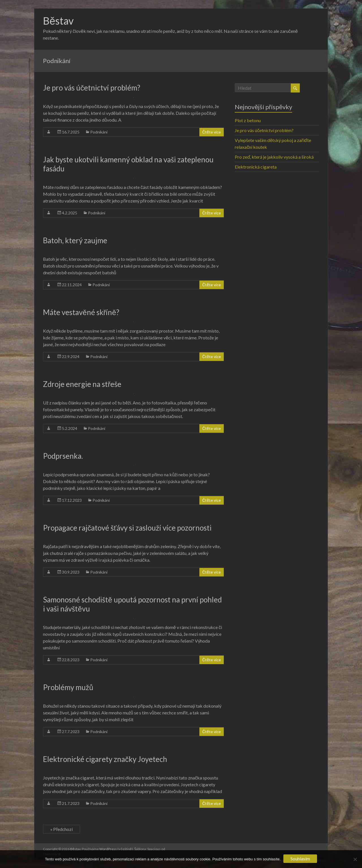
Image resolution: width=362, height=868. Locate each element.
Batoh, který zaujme (75, 240)
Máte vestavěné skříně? (81, 312)
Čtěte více (212, 132)
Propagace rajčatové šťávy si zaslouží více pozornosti (127, 528)
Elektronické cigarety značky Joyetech (105, 759)
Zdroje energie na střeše (82, 384)
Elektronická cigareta (256, 167)
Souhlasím (300, 859)
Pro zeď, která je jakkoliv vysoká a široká (274, 157)
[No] (355, 859)
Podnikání (99, 132)
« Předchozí (62, 829)
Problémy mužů (68, 687)
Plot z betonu (248, 120)
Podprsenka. (63, 456)
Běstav (58, 21)
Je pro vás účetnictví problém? (92, 88)
